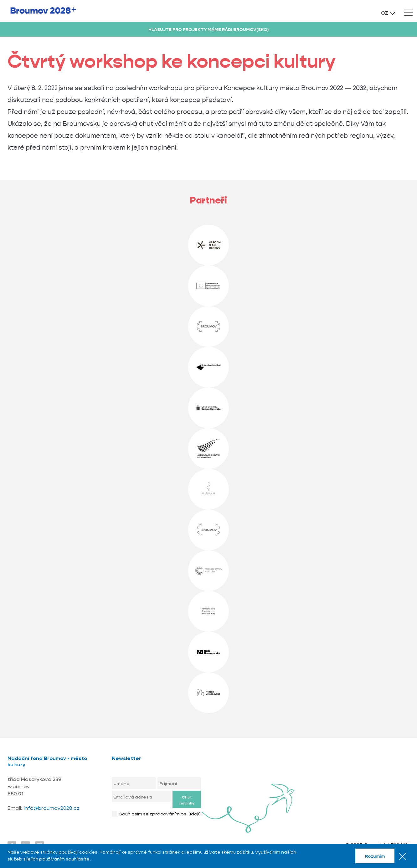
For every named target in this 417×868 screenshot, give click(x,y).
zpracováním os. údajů (175, 814)
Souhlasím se (160, 814)
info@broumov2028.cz (51, 808)
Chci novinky (187, 800)
